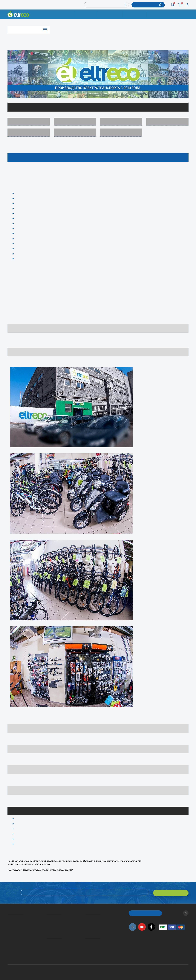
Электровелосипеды (29, 122)
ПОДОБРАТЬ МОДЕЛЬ (146, 5)
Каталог (29, 29)
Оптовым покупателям (8, 944)
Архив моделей (121, 132)
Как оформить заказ (86, 921)
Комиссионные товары (75, 132)
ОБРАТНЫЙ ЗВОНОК (145, 912)
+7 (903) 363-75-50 (160, 955)
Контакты (158, 14)
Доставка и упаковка (110, 14)
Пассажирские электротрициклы (75, 122)
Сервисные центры (86, 948)
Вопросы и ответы (86, 917)
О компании (8, 917)
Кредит (47, 925)
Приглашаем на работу (8, 940)
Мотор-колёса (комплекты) (121, 122)
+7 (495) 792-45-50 (187, 17)
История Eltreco (8, 921)
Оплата (134, 14)
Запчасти (167, 122)
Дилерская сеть (86, 944)
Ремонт (86, 14)
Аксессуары (29, 132)
